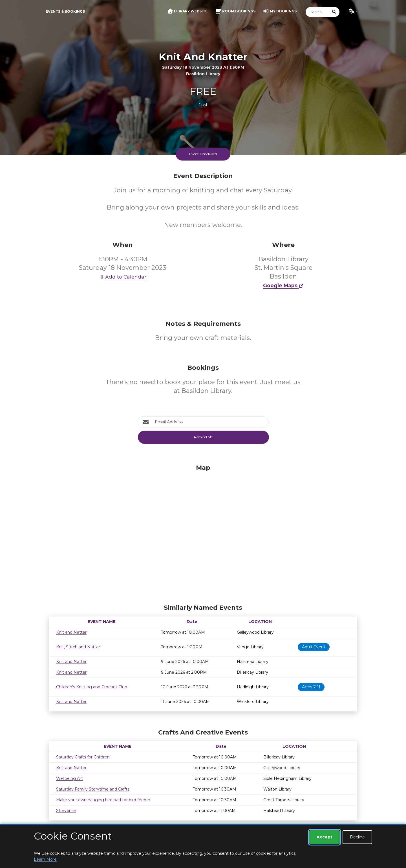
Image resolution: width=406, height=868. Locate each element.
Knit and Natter (71, 632)
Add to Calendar (123, 277)
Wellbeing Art (69, 778)
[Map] (203, 533)
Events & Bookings (65, 11)
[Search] (317, 12)
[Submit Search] (334, 12)
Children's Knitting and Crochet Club (92, 687)
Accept (325, 837)
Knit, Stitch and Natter (78, 647)
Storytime (66, 811)
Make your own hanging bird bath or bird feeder (103, 800)
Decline (357, 837)
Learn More (45, 859)
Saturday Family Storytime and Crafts (93, 789)
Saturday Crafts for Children (83, 757)
